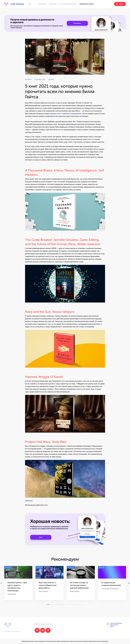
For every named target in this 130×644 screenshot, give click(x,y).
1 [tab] (48, 604)
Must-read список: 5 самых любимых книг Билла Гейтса (48, 585)
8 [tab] (74, 604)
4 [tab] (59, 604)
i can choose (14, 4)
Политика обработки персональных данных (114, 625)
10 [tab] (82, 604)
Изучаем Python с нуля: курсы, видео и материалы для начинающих (17, 587)
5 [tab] (63, 604)
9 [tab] (78, 604)
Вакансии (53, 4)
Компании (42, 4)
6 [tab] (67, 604)
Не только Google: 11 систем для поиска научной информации (79, 585)
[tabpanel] (18, 585)
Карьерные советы (87, 4)
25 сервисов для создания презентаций (111, 584)
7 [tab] (71, 604)
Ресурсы (28, 79)
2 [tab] (52, 604)
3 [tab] (56, 604)
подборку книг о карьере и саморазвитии (65, 114)
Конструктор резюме (68, 4)
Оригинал (29, 501)
